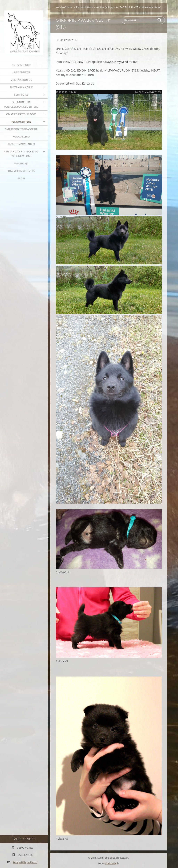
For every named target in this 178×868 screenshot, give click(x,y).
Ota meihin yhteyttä (21, 171)
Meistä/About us (21, 80)
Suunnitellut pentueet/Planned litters (21, 104)
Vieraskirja (21, 163)
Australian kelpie (21, 87)
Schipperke (21, 95)
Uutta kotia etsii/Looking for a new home (21, 154)
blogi (21, 178)
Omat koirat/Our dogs (21, 114)
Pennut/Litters (21, 122)
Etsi (160, 20)
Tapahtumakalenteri (21, 144)
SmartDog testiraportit (21, 129)
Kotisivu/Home (21, 65)
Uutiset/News (21, 72)
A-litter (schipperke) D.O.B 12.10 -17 (117, 7)
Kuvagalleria (21, 137)
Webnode (111, 863)
